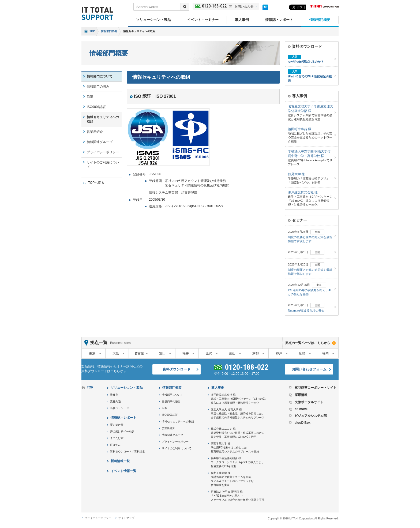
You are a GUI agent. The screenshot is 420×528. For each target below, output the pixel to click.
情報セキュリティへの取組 (103, 119)
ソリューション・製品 (153, 20)
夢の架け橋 (117, 425)
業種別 (114, 395)
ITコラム (115, 445)
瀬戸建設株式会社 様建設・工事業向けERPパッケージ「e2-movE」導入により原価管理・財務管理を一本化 (239, 399)
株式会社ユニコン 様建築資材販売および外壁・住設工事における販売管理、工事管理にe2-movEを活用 (238, 433)
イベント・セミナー (203, 20)
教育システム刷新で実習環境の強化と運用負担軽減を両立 (310, 113)
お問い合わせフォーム (309, 369)
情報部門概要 (320, 20)
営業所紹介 (95, 132)
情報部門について (100, 76)
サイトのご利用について (103, 165)
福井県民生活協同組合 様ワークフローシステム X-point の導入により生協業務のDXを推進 (237, 462)
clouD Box (303, 423)
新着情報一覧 (120, 461)
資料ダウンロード (177, 369)
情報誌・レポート (279, 20)
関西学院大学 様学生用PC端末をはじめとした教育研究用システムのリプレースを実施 (235, 448)
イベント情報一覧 (123, 471)
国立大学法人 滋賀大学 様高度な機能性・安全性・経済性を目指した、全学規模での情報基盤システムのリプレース (238, 413)
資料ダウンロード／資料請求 (127, 452)
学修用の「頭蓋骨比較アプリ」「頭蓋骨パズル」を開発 (310, 178)
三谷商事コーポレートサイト (316, 388)
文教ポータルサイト (309, 402)
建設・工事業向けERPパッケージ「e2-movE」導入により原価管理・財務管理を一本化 (310, 198)
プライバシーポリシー (103, 152)
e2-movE (301, 409)
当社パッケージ (119, 408)
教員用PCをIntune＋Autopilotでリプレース (310, 158)
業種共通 (115, 401)
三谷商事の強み (171, 401)
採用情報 (301, 395)
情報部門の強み (98, 87)
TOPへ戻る (96, 183)
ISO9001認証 (96, 107)
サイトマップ (126, 518)
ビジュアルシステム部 (311, 416)
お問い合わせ (244, 6)
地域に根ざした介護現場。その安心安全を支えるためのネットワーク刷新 (310, 135)
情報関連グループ (100, 142)
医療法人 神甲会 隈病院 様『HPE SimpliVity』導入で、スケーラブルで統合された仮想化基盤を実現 (238, 496)
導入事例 (242, 20)
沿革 (90, 97)
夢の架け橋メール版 (122, 431)
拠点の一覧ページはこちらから (308, 343)
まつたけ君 (117, 438)
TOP (92, 31)
